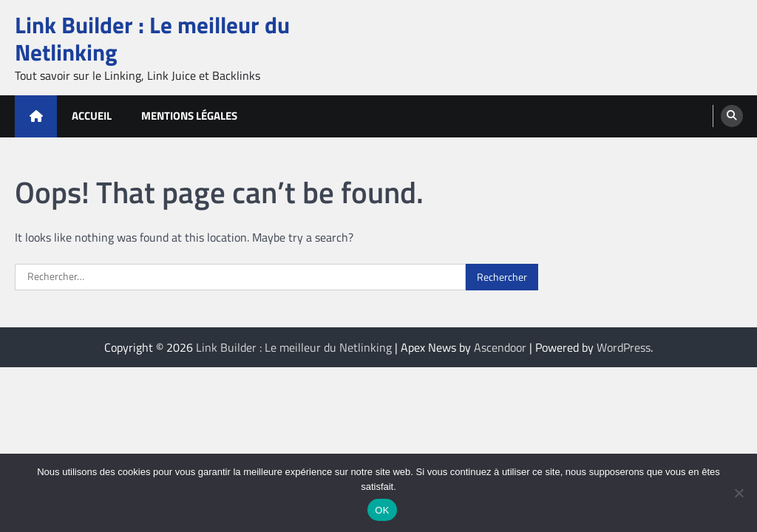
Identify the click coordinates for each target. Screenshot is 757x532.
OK (382, 510)
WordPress (624, 347)
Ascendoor (500, 347)
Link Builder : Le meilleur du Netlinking (152, 38)
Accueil (92, 116)
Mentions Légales (189, 116)
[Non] (739, 493)
